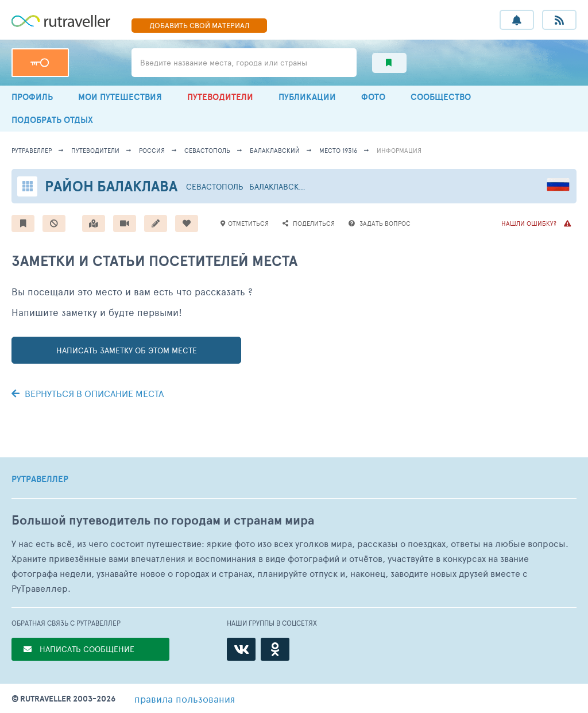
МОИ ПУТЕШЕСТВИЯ (120, 97)
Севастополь (207, 150)
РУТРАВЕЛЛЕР (40, 479)
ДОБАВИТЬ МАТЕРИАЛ (199, 25)
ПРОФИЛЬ (32, 97)
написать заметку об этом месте (127, 350)
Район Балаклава (111, 186)
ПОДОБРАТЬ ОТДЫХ (52, 120)
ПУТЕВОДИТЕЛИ (220, 97)
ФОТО (373, 97)
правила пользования (185, 699)
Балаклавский (275, 150)
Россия (152, 150)
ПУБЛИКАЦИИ (307, 97)
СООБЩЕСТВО (441, 97)
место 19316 (338, 150)
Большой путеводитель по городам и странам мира (163, 520)
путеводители (95, 150)
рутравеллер (32, 150)
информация (399, 150)
